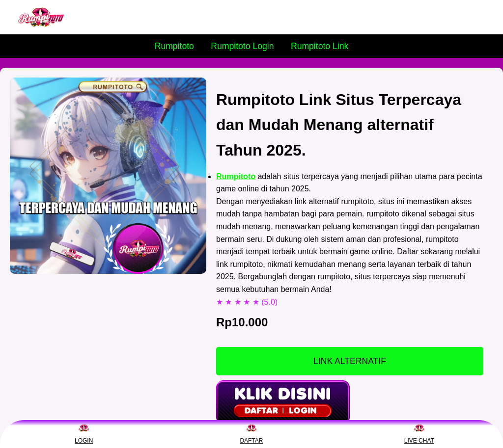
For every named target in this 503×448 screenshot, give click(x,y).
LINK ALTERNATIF (350, 361)
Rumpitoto (174, 46)
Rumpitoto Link (320, 46)
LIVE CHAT (419, 433)
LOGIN (84, 433)
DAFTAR (251, 433)
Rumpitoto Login (242, 46)
